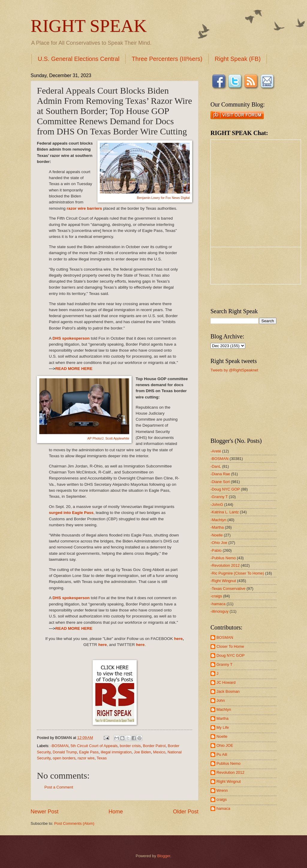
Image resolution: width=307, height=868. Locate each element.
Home (116, 812)
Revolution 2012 (230, 772)
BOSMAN (225, 637)
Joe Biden (142, 752)
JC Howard (226, 682)
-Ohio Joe (219, 543)
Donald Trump (65, 752)
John (221, 700)
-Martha (217, 527)
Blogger (164, 856)
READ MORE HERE (74, 369)
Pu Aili (222, 754)
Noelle (222, 736)
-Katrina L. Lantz (225, 512)
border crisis (130, 746)
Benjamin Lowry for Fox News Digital (163, 198)
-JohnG (217, 505)
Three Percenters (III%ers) (167, 59)
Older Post (186, 812)
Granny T (224, 664)
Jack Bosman (228, 691)
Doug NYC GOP (231, 655)
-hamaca (218, 604)
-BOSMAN (59, 746)
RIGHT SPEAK (89, 26)
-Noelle (217, 535)
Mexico (159, 752)
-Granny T (219, 497)
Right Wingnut (229, 781)
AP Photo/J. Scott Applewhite (108, 438)
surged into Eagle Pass (71, 513)
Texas (102, 758)
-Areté (216, 451)
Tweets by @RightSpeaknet (234, 370)
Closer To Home (230, 646)
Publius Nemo (228, 763)
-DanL (216, 466)
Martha (222, 718)
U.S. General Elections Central (79, 59)
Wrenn (222, 790)
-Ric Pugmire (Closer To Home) (237, 573)
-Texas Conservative (228, 589)
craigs (222, 799)
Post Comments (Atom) (74, 823)
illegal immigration (116, 752)
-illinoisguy (219, 611)
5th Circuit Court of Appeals (94, 746)
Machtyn (224, 709)
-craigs (216, 596)
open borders (64, 758)
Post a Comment (59, 787)
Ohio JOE (225, 745)
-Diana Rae (220, 474)
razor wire (86, 758)
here (179, 639)
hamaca (223, 808)
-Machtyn (218, 520)
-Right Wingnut (223, 581)
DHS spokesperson (71, 338)
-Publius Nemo (223, 558)
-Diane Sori (220, 482)
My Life (223, 727)
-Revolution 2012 (225, 565)
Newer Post (45, 812)
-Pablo (216, 550)
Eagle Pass (89, 752)
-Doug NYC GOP (225, 489)
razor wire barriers (84, 208)
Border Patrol (154, 746)
